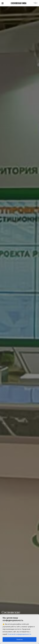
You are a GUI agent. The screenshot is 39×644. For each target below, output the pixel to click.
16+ (36, 3)
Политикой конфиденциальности (19, 634)
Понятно (20, 639)
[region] (19, 629)
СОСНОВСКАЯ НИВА (19, 3)
